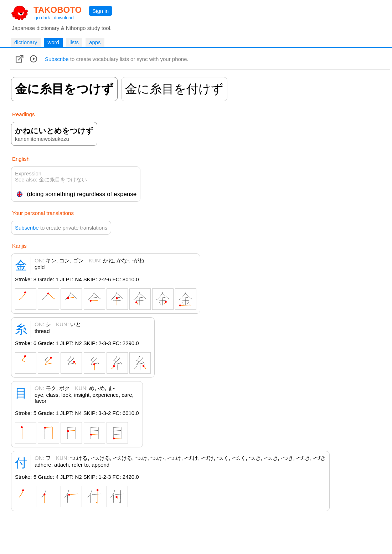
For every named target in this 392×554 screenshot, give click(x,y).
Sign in (100, 11)
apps (95, 42)
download (64, 18)
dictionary (26, 42)
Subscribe (57, 59)
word (53, 42)
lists (74, 42)
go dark (42, 18)
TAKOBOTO (58, 10)
